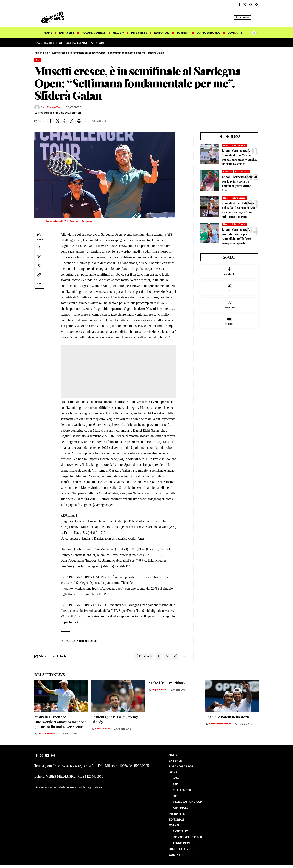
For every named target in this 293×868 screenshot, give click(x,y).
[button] (256, 17)
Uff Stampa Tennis (56, 108)
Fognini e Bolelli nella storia (228, 720)
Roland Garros (240, 147)
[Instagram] (257, 5)
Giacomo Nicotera (48, 736)
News (226, 147)
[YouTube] (251, 5)
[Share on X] (59, 122)
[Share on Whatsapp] (67, 122)
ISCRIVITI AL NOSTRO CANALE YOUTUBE (75, 43)
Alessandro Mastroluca (222, 726)
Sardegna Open (87, 643)
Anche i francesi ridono (166, 685)
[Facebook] (239, 5)
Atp (38, 60)
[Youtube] (229, 329)
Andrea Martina (104, 731)
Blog (46, 53)
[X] (245, 5)
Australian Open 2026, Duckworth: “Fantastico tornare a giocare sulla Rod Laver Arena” (60, 725)
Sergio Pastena (161, 692)
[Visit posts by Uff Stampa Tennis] (37, 108)
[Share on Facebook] (51, 122)
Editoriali (228, 174)
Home (38, 53)
